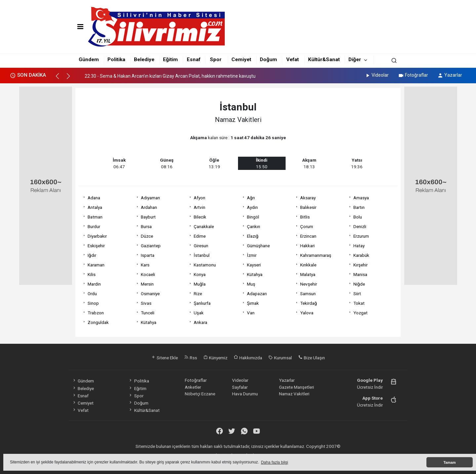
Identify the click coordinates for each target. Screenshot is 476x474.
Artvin (199, 207)
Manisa (360, 274)
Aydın (252, 207)
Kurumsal (280, 358)
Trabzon (96, 313)
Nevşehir (309, 284)
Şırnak (253, 303)
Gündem (89, 59)
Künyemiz (215, 358)
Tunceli (148, 313)
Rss (191, 358)
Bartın (359, 207)
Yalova (307, 313)
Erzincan (308, 236)
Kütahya (255, 274)
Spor (216, 59)
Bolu (358, 217)
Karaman (96, 265)
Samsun (308, 294)
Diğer (355, 59)
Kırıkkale (308, 265)
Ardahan (149, 207)
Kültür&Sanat (324, 59)
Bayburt (148, 217)
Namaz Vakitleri (294, 394)
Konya (200, 274)
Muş (251, 284)
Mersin (147, 284)
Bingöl (253, 217)
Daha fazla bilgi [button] (274, 462)
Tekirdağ (309, 303)
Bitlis (305, 217)
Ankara (200, 322)
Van (251, 313)
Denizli (360, 226)
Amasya (361, 198)
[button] (60, 79)
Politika (116, 59)
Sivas (146, 303)
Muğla (200, 284)
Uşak (199, 313)
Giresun (201, 246)
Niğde (359, 284)
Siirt (357, 294)
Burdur (94, 226)
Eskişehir (96, 246)
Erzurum (361, 236)
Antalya (95, 207)
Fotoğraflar (413, 75)
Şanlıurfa (202, 303)
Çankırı (254, 226)
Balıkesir (308, 207)
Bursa (146, 226)
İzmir (252, 255)
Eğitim (170, 59)
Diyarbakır (97, 236)
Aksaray (308, 198)
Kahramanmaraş (316, 255)
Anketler (193, 387)
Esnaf (194, 59)
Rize (198, 294)
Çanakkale (204, 226)
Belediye (144, 59)
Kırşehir (360, 265)
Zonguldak (98, 322)
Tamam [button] (449, 462)
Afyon (199, 198)
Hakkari (307, 246)
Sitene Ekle (164, 358)
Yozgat (360, 313)
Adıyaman (150, 198)
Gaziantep (151, 246)
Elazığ (253, 236)
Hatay (359, 246)
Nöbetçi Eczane (200, 394)
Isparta (148, 255)
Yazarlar (450, 75)
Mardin (94, 284)
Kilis (92, 274)
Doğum (268, 59)
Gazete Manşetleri (297, 387)
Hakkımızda (248, 358)
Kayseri (254, 265)
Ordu (92, 294)
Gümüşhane (258, 246)
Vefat (293, 59)
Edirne (200, 236)
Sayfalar (240, 387)
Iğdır (92, 255)
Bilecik (200, 217)
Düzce (147, 236)
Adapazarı (257, 294)
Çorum (307, 226)
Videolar (377, 75)
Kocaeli (148, 274)
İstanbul (202, 255)
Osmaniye (150, 294)
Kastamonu (205, 265)
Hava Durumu (245, 394)
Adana (94, 198)
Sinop (93, 303)
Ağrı (251, 198)
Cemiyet (241, 59)
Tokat (359, 303)
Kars (145, 265)
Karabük (361, 255)
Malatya (308, 274)
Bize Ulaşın (312, 358)
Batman (95, 217)
